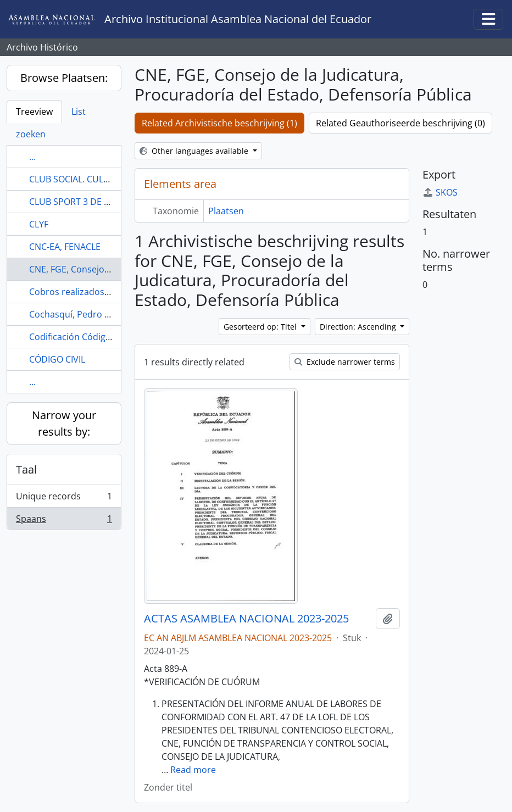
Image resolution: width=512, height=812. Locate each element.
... (32, 157)
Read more (193, 770)
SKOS (440, 192)
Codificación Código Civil (79, 337)
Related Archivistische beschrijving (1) (219, 123)
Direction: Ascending (359, 327)
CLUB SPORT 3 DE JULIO (77, 202)
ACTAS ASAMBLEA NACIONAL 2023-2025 (246, 619)
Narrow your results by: (64, 423)
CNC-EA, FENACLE (65, 247)
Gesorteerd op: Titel (261, 327)
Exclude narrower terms (345, 362)
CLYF (39, 224)
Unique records (64, 499)
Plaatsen (226, 211)
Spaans (64, 521)
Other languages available (195, 151)
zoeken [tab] (31, 134)
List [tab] (79, 112)
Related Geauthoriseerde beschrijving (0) (400, 123)
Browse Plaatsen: (64, 78)
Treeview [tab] (34, 112)
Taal (26, 469)
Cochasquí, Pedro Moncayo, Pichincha (108, 314)
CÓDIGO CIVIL (57, 359)
